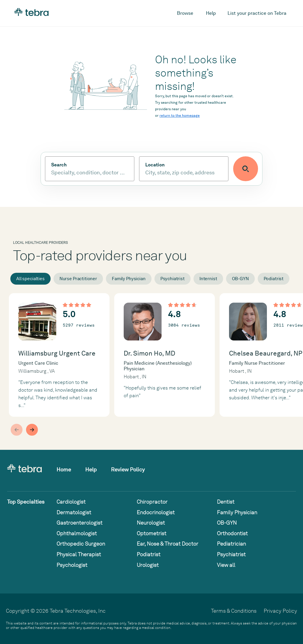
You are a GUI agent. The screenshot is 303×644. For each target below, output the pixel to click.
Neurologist (151, 523)
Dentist (226, 502)
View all (226, 565)
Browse (185, 13)
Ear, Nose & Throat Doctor (167, 544)
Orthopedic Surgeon (81, 544)
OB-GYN (240, 279)
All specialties (30, 279)
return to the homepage (180, 116)
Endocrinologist (156, 512)
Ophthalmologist (77, 533)
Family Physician (129, 279)
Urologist (148, 565)
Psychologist (72, 565)
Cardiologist (71, 502)
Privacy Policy (280, 611)
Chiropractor (152, 502)
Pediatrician (231, 544)
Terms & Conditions (234, 611)
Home (64, 469)
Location (155, 165)
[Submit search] (246, 169)
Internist (208, 279)
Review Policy (128, 469)
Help (211, 13)
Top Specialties (26, 502)
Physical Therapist (79, 554)
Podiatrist (274, 279)
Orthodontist (232, 533)
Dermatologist (74, 512)
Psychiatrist (173, 279)
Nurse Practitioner (78, 279)
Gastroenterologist (79, 523)
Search (59, 165)
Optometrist (151, 533)
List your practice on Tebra (257, 13)
